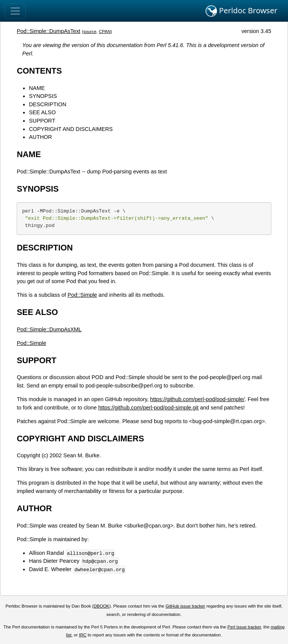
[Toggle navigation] (15, 11)
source (90, 31)
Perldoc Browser (241, 11)
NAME (37, 88)
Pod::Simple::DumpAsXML (49, 329)
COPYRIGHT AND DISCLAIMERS (71, 129)
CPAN (105, 31)
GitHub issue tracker (185, 606)
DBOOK (101, 606)
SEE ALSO (42, 112)
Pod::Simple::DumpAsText (48, 31)
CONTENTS (39, 71)
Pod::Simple (82, 295)
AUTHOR (40, 137)
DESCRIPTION (47, 104)
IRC (83, 635)
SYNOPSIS (43, 96)
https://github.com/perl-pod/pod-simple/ (197, 399)
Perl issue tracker (244, 627)
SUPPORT (42, 121)
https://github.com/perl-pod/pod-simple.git (149, 408)
